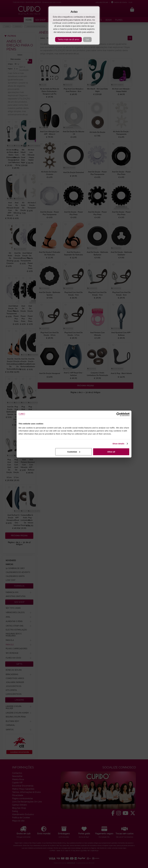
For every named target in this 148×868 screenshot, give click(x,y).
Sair (87, 39)
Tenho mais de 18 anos (68, 39)
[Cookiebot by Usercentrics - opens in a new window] (118, 414)
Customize (74, 452)
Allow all (111, 452)
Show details (118, 444)
